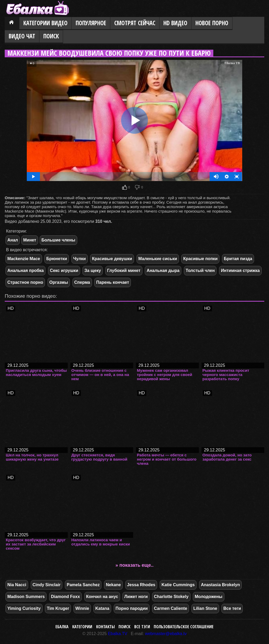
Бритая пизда (238, 259)
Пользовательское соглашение (184, 627)
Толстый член (200, 271)
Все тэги (142, 627)
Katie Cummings (178, 585)
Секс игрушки (64, 271)
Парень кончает (113, 282)
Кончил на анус (102, 597)
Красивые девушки (112, 259)
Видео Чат (22, 36)
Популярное (91, 23)
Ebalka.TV (118, 634)
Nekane (113, 585)
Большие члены (58, 240)
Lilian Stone (205, 608)
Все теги (232, 608)
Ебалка (62, 627)
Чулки (80, 259)
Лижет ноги (136, 597)
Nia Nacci (17, 585)
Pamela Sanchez (83, 585)
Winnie (82, 608)
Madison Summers (26, 597)
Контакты (105, 627)
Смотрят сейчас (135, 23)
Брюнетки (57, 259)
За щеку (93, 271)
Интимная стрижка (240, 271)
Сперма (82, 282)
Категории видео (45, 23)
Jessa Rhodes (141, 585)
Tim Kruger (58, 608)
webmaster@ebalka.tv (166, 634)
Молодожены (208, 597)
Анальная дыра (163, 271)
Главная (12, 23)
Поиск (51, 36)
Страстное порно (25, 282)
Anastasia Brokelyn (221, 585)
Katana (102, 608)
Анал (13, 240)
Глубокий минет (124, 271)
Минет (30, 240)
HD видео (175, 23)
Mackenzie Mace (24, 259)
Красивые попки (200, 259)
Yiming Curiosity (24, 608)
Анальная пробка (25, 271)
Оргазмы (59, 282)
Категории (82, 627)
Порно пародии (132, 608)
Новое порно (212, 23)
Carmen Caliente (170, 608)
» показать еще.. (135, 565)
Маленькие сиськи (158, 259)
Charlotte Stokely (171, 597)
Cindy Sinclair (47, 585)
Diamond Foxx (65, 597)
